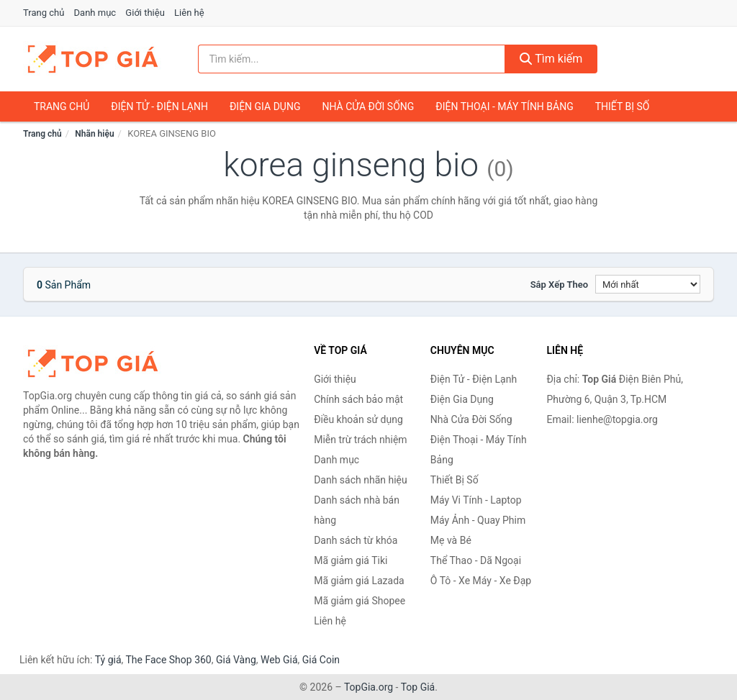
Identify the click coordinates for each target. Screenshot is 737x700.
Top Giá (418, 687)
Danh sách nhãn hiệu (361, 480)
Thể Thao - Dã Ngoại (476, 560)
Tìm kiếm (551, 59)
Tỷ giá (108, 660)
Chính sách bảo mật (358, 399)
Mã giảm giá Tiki (351, 560)
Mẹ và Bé (451, 540)
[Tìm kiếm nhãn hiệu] (352, 59)
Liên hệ (189, 13)
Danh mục (95, 13)
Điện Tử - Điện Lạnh (159, 106)
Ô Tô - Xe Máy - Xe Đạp (481, 581)
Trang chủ (44, 13)
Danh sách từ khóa (356, 540)
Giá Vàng (236, 660)
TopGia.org (368, 687)
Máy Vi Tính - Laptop (476, 500)
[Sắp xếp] (648, 284)
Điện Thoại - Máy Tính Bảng (504, 106)
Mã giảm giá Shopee (360, 601)
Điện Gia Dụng (265, 106)
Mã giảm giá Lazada (359, 581)
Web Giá (279, 660)
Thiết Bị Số (623, 106)
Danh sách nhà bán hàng (357, 510)
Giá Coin (321, 660)
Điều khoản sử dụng (358, 419)
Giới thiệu (145, 13)
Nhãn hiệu (94, 134)
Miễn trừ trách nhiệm (360, 440)
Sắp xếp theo (559, 285)
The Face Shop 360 (168, 660)
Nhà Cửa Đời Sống (368, 106)
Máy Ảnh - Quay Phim (478, 520)
